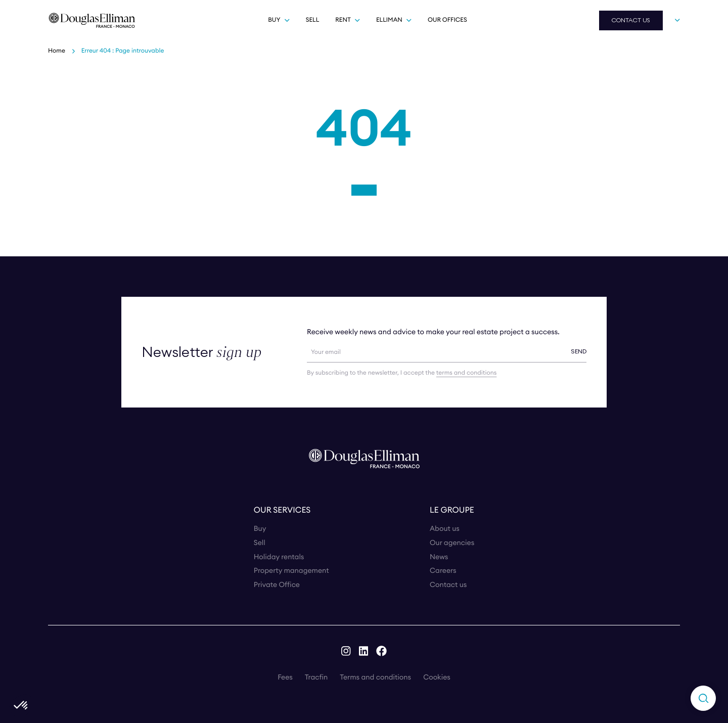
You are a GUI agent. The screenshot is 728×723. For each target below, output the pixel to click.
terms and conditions (466, 373)
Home (57, 51)
